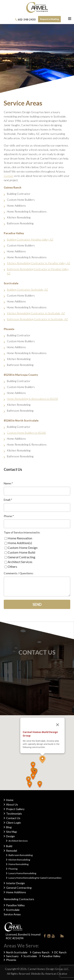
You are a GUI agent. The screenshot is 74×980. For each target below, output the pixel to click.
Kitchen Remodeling (19, 860)
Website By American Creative (49, 974)
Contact (9, 176)
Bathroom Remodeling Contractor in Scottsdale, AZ (37, 319)
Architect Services (18, 841)
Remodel (12, 851)
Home (10, 800)
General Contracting (19, 888)
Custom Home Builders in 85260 (26, 433)
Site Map (12, 832)
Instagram (58, 936)
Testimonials (14, 814)
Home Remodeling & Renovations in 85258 (32, 399)
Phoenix (11, 960)
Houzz (62, 937)
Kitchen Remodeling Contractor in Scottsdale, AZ (36, 313)
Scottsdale (13, 910)
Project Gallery (15, 809)
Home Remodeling (18, 864)
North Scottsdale (17, 952)
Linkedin (49, 937)
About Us (12, 804)
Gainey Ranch (41, 952)
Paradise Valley (15, 905)
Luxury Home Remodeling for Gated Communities (35, 878)
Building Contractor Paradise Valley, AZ (30, 239)
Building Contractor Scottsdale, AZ (27, 290)
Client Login (14, 823)
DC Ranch (60, 952)
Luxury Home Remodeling (22, 873)
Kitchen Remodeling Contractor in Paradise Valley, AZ (39, 263)
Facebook (45, 937)
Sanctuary (12, 956)
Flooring (13, 869)
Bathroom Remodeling (21, 855)
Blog (9, 827)
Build (9, 846)
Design (10, 836)
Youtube (53, 937)
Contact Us (13, 818)
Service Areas (12, 914)
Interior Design (15, 883)
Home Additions (16, 892)
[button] (46, 744)
